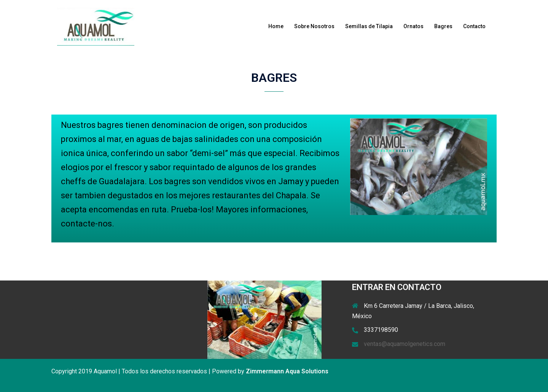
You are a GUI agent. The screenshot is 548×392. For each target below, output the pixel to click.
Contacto (474, 26)
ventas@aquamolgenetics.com (405, 344)
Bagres (443, 26)
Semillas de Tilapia (369, 26)
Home (276, 26)
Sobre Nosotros (314, 26)
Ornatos (413, 26)
